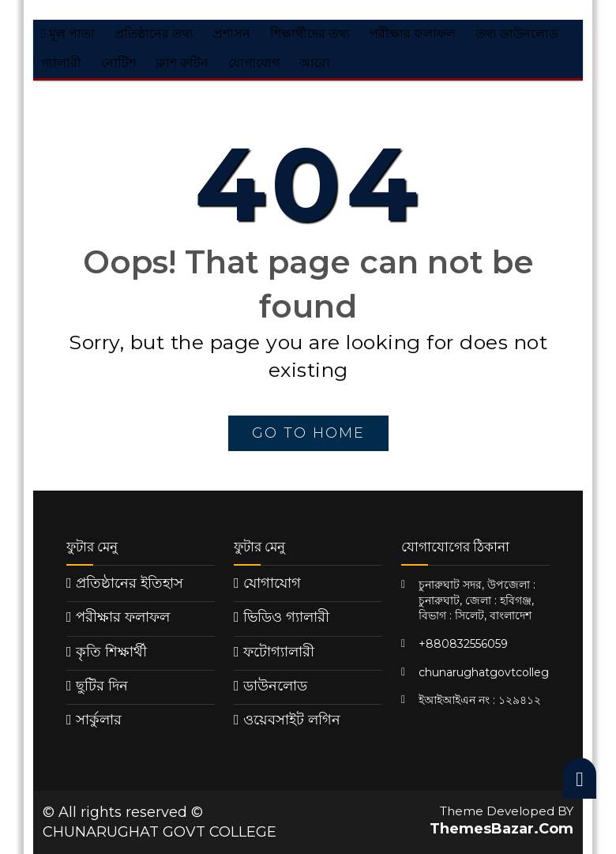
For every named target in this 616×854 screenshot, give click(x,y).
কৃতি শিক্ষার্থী (111, 652)
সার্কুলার (99, 720)
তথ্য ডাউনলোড (517, 34)
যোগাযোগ (254, 63)
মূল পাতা (68, 34)
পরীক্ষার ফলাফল (413, 34)
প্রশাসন (232, 34)
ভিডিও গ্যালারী (286, 617)
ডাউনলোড (275, 686)
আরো (315, 63)
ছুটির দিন (102, 686)
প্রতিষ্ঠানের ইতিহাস (130, 583)
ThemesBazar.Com (501, 829)
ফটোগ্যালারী (279, 652)
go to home (308, 433)
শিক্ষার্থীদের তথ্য (310, 34)
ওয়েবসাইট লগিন (292, 720)
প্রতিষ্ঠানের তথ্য (154, 34)
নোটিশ (118, 63)
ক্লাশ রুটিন (182, 63)
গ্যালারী (61, 63)
